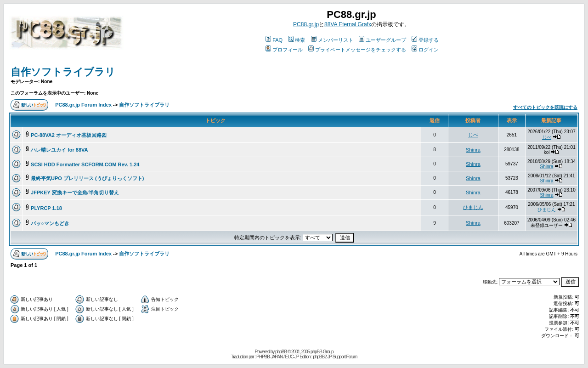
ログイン (425, 50)
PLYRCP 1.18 (46, 208)
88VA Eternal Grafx (348, 24)
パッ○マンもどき (50, 223)
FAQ (274, 40)
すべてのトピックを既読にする (545, 107)
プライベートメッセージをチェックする (357, 50)
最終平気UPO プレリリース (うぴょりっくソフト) (87, 178)
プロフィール (284, 50)
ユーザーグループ (382, 40)
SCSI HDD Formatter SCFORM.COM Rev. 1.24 (85, 164)
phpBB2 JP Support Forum (335, 357)
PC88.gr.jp (306, 24)
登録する (425, 40)
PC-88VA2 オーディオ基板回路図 (69, 135)
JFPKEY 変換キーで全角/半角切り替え (75, 192)
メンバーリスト (332, 40)
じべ (473, 135)
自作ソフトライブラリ (63, 72)
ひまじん (473, 207)
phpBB (281, 352)
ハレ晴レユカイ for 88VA (59, 150)
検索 (297, 40)
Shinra (473, 150)
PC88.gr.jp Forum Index (83, 105)
